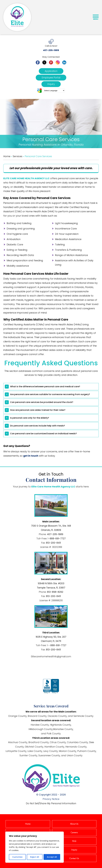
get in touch (31, 456)
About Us (74, 824)
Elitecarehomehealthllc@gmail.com (51, 657)
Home (7, 156)
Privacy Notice (51, 799)
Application (51, 71)
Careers (74, 832)
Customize (17, 857)
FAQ (74, 841)
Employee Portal (51, 78)
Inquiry (51, 84)
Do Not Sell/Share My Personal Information (51, 803)
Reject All (35, 857)
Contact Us (74, 858)
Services (18, 156)
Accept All (52, 857)
